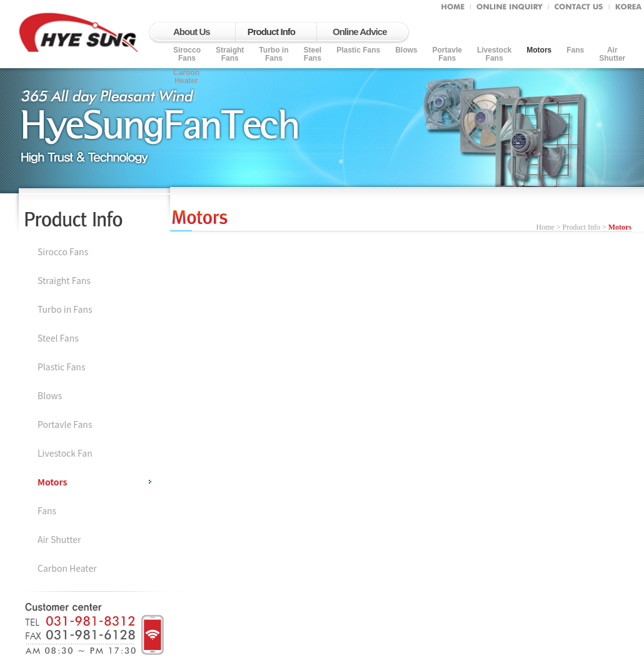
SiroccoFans (187, 54)
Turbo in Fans (274, 54)
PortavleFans (447, 54)
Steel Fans (312, 54)
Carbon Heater (67, 568)
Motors (539, 50)
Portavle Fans (65, 424)
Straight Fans (230, 54)
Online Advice (360, 32)
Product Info (271, 32)
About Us (192, 32)
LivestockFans (494, 54)
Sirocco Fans (63, 251)
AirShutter (612, 54)
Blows (406, 50)
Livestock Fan (65, 453)
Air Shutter (59, 539)
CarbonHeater (186, 77)
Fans (575, 50)
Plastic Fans (358, 50)
